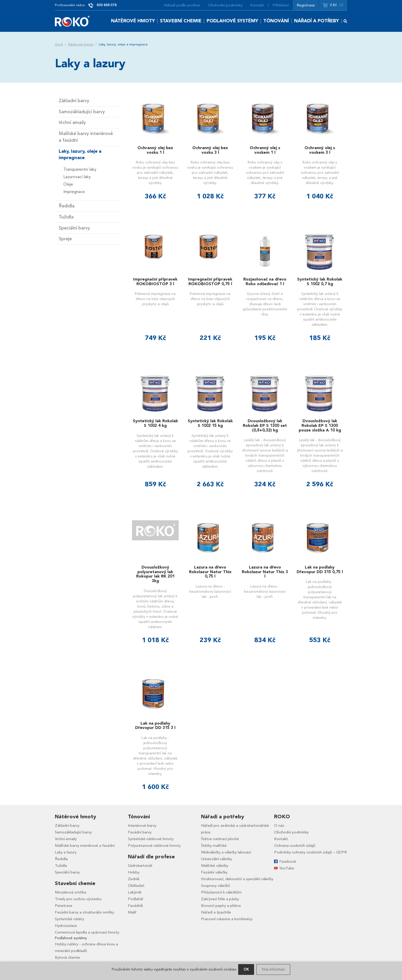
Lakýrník (135, 892)
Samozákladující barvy (82, 112)
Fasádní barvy (140, 832)
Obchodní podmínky (225, 5)
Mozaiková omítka (71, 892)
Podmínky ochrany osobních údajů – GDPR (310, 852)
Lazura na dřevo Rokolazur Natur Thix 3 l (265, 572)
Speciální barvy (74, 228)
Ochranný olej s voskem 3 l (320, 150)
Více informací (273, 969)
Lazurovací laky (77, 177)
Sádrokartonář (140, 866)
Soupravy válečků (215, 886)
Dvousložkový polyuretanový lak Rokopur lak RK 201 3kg (155, 574)
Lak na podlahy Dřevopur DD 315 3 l (155, 726)
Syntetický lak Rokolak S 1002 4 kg (155, 423)
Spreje (65, 239)
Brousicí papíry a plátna (221, 906)
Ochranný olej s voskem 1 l (265, 150)
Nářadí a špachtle (216, 912)
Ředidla (67, 206)
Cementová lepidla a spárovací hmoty (87, 932)
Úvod (59, 44)
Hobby (134, 872)
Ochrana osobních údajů (295, 846)
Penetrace (64, 906)
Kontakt (257, 5)
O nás (279, 825)
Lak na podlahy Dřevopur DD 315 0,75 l (320, 570)
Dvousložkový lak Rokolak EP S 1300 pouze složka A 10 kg (320, 425)
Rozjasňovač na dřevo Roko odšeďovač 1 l (265, 282)
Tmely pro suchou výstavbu (78, 899)
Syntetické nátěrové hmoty (151, 839)
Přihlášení (281, 5)
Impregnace (74, 192)
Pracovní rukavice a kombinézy (227, 919)
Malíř (132, 912)
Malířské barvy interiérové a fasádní (86, 137)
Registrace (306, 5)
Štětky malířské (214, 846)
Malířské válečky (215, 866)
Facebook (288, 861)
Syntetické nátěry (69, 919)
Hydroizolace (66, 926)
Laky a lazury (66, 852)
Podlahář (136, 899)
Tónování (276, 21)
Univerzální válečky (217, 859)
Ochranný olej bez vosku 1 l (155, 150)
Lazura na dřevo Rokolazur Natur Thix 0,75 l (210, 572)
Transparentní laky (80, 169)
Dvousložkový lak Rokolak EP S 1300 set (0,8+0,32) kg (265, 425)
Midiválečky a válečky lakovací (226, 852)
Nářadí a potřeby (316, 21)
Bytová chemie (67, 957)
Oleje (68, 184)
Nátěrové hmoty (133, 21)
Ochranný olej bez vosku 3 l (210, 150)
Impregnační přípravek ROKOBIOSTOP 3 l (155, 282)
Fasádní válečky (214, 872)
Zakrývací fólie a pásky (220, 899)
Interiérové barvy (142, 825)
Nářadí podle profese (182, 5)
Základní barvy (74, 101)
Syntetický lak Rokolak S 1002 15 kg (210, 423)
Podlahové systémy (232, 21)
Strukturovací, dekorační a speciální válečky (237, 879)
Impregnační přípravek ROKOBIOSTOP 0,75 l (210, 282)
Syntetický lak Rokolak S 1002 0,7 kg (320, 282)
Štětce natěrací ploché (220, 839)
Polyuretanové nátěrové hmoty (154, 846)
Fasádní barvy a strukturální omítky (84, 912)
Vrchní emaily (72, 123)
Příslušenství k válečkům (221, 892)
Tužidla (66, 217)
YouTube (287, 868)
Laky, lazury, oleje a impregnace (80, 155)
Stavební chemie (181, 21)
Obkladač (136, 886)
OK (246, 969)
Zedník (134, 879)
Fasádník (135, 906)
